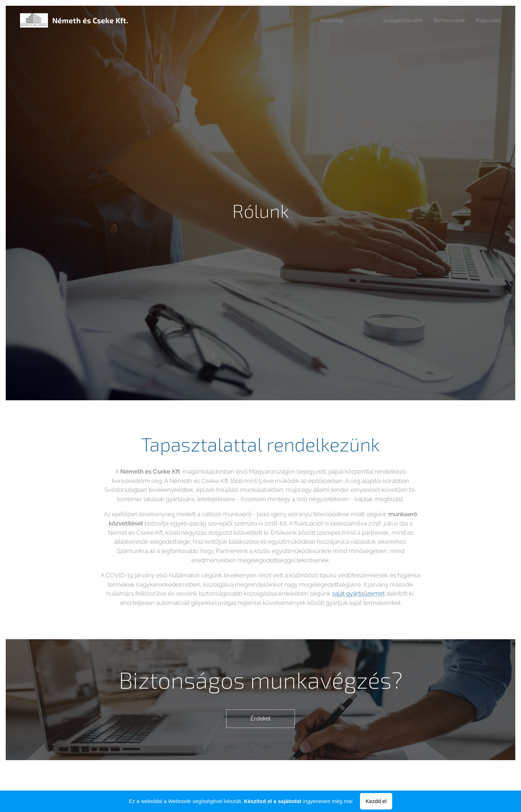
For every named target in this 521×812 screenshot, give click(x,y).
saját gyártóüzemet (358, 593)
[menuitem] (324, 20)
